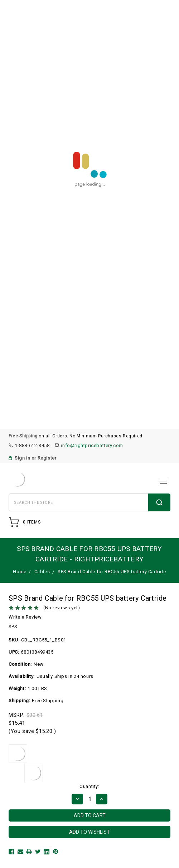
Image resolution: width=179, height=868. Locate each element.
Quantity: (89, 786)
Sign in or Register (35, 458)
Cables (42, 572)
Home (20, 572)
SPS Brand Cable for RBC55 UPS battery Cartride (112, 572)
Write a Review (25, 617)
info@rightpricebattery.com (92, 445)
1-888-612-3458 (32, 445)
